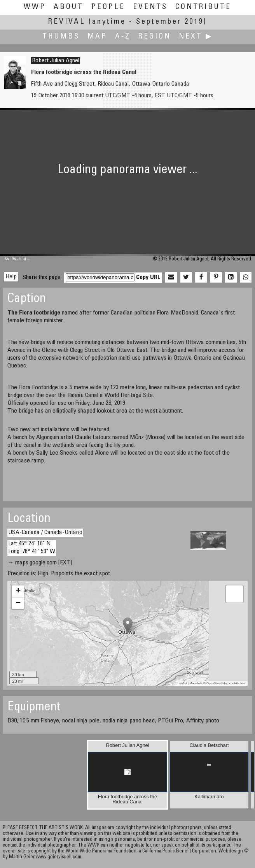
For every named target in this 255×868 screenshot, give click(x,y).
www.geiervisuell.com (59, 857)
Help (11, 277)
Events (150, 7)
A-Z (123, 37)
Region (155, 37)
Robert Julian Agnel (56, 61)
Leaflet (182, 683)
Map (97, 37)
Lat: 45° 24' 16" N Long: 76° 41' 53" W (32, 547)
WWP (35, 7)
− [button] (18, 603)
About (69, 7)
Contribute (203, 7)
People (108, 7)
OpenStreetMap (217, 683)
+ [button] (18, 591)
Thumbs (61, 37)
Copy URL (148, 278)
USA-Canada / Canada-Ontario (45, 532)
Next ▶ (196, 37)
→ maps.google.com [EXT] (40, 563)
